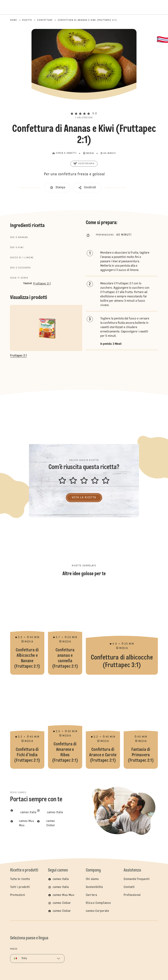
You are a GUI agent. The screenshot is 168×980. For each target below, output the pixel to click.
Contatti (129, 887)
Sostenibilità (94, 887)
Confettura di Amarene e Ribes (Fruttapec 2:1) (65, 724)
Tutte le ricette (20, 879)
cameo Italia (61, 879)
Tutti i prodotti (20, 887)
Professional (132, 895)
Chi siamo (92, 879)
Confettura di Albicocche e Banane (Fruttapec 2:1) (27, 629)
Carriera (91, 895)
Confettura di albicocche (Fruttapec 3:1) (122, 629)
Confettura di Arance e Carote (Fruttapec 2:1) (103, 724)
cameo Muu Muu (63, 895)
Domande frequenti (137, 879)
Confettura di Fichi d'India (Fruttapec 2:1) (27, 724)
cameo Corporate (97, 911)
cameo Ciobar (62, 903)
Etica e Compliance (98, 903)
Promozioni (18, 895)
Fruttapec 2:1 (42, 284)
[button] (84, 107)
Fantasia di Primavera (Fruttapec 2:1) (141, 724)
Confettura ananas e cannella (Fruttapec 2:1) (65, 629)
